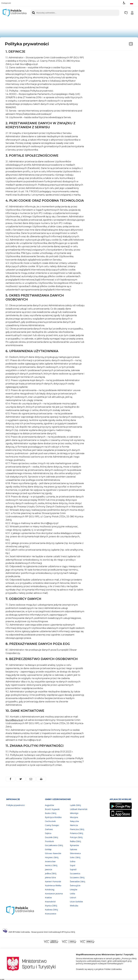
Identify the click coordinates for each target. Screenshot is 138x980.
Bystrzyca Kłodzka (53, 817)
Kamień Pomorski (53, 881)
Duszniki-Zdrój (51, 837)
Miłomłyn (74, 813)
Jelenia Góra (50, 877)
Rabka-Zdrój (75, 841)
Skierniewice (75, 853)
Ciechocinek (50, 821)
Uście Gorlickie (76, 902)
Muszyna (74, 817)
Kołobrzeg (50, 890)
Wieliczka (74, 906)
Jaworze (49, 869)
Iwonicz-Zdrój (51, 865)
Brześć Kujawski (52, 809)
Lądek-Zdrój (75, 805)
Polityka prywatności (15, 805)
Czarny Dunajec (52, 825)
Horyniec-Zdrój (52, 857)
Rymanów (74, 845)
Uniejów (74, 890)
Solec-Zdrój (75, 857)
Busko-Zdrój (51, 813)
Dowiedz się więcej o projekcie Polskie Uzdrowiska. (99, 969)
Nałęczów (74, 821)
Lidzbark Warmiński (79, 809)
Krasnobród (50, 902)
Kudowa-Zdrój (51, 910)
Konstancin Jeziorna (54, 894)
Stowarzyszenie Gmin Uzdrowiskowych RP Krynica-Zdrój (53, 932)
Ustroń (73, 898)
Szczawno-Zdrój (77, 877)
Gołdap (48, 849)
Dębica (48, 833)
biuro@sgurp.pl (14, 720)
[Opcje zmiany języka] (132, 3)
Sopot (73, 865)
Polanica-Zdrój (76, 833)
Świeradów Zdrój (78, 881)
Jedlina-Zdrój (51, 873)
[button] (124, 3)
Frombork (49, 841)
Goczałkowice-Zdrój (54, 845)
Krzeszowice (51, 914)
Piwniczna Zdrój (77, 829)
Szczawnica (75, 873)
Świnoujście (75, 885)
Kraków (48, 898)
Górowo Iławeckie (53, 853)
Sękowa (73, 849)
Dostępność (6, 3)
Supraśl (73, 869)
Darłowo (49, 829)
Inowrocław (50, 861)
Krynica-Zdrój (51, 906)
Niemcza (74, 825)
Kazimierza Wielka (53, 885)
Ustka (72, 894)
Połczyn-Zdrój (76, 837)
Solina (73, 861)
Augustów (49, 805)
